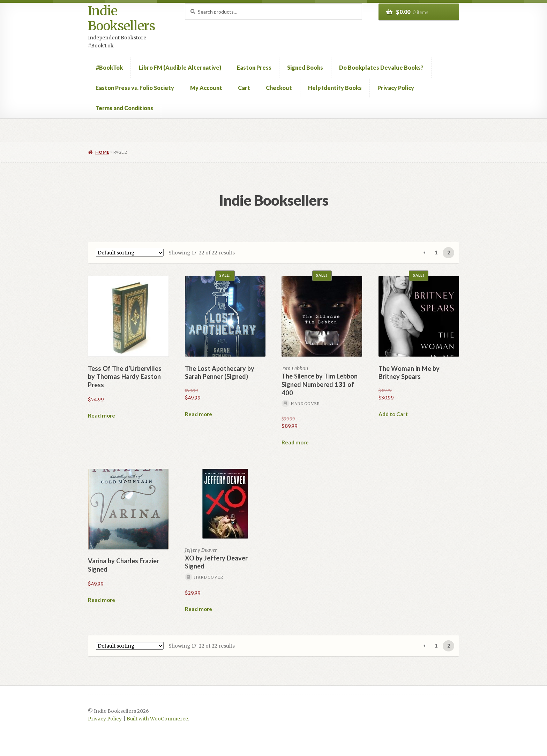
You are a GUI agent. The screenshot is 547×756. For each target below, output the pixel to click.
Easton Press (254, 67)
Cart (244, 88)
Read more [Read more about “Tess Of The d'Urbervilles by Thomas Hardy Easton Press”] (102, 415)
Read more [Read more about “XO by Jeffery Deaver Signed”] (198, 609)
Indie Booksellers (121, 19)
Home (102, 152)
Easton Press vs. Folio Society (135, 88)
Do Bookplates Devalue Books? (381, 67)
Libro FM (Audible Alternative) (180, 67)
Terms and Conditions (124, 108)
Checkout (279, 88)
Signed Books (305, 67)
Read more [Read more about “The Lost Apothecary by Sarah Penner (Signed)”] (198, 414)
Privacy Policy (396, 88)
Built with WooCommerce (157, 719)
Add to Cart (393, 414)
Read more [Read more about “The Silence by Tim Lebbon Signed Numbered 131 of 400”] (295, 442)
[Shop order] (130, 253)
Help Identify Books (335, 88)
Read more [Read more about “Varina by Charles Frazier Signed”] (102, 600)
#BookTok (109, 67)
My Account (206, 88)
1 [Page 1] (436, 253)
